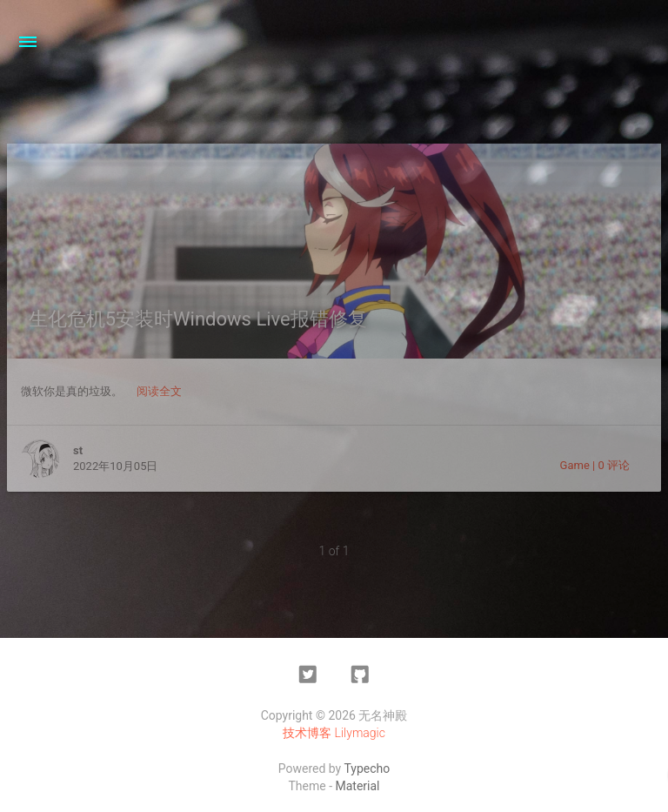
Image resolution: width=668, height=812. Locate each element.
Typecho (367, 768)
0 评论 (614, 465)
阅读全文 (159, 391)
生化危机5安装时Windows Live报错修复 (198, 319)
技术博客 (307, 733)
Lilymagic (360, 733)
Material (358, 786)
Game (575, 465)
